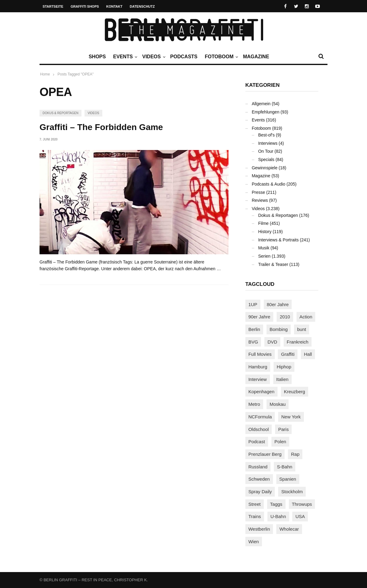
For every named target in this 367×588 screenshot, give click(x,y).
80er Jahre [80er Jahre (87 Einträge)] (278, 304)
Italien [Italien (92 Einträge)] (282, 379)
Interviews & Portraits (278, 240)
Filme (263, 223)
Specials (266, 159)
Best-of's (267, 135)
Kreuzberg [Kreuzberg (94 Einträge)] (295, 392)
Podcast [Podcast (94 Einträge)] (257, 442)
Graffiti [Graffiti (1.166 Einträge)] (288, 354)
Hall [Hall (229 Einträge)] (308, 354)
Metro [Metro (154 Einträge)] (254, 404)
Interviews (268, 143)
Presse (259, 192)
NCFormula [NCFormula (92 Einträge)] (260, 417)
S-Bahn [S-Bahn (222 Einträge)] (285, 467)
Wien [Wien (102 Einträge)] (254, 542)
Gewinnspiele (265, 168)
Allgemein (261, 104)
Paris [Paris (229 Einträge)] (283, 429)
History (265, 232)
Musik (264, 248)
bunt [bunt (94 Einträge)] (302, 329)
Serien (264, 256)
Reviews (260, 200)
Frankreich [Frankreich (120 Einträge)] (298, 342)
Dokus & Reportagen (61, 113)
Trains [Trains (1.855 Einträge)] (255, 516)
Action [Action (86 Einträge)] (306, 317)
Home (45, 74)
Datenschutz (142, 6)
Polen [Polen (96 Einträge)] (280, 442)
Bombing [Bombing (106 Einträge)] (279, 329)
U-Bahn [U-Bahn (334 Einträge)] (278, 516)
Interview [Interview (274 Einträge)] (258, 379)
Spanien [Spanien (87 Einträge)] (288, 479)
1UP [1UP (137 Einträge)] (253, 304)
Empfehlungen (266, 112)
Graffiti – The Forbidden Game (101, 127)
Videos (153, 57)
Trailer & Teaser (273, 264)
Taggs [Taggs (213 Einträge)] (276, 504)
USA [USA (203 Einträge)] (300, 516)
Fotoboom (221, 57)
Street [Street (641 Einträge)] (255, 504)
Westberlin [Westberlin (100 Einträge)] (259, 529)
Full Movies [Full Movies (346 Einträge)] (260, 354)
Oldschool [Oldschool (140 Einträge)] (259, 429)
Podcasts (184, 57)
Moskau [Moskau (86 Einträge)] (278, 404)
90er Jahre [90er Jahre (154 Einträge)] (259, 317)
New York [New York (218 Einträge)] (291, 417)
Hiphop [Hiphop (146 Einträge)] (284, 367)
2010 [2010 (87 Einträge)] (285, 317)
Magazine (256, 57)
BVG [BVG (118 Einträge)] (253, 342)
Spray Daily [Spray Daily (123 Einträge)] (260, 492)
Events (124, 57)
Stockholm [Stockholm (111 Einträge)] (292, 492)
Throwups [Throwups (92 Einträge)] (302, 504)
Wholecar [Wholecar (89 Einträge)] (289, 529)
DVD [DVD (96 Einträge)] (272, 342)
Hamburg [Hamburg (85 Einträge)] (258, 367)
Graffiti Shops (85, 6)
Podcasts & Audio (269, 184)
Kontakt (114, 6)
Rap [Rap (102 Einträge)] (295, 454)
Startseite (53, 6)
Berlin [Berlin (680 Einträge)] (254, 329)
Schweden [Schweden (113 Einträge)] (259, 479)
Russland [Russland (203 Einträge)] (258, 467)
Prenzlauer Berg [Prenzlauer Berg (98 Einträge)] (265, 454)
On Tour (266, 151)
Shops (97, 57)
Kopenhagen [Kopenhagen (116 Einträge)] (261, 392)
